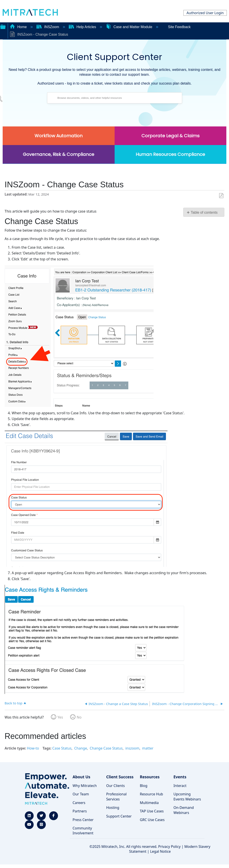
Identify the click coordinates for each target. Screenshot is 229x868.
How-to (33, 748)
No (79, 717)
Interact (180, 786)
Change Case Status (106, 748)
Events (180, 777)
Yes (60, 717)
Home (19, 27)
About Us (81, 777)
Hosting (113, 808)
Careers (79, 803)
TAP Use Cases (152, 811)
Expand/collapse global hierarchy (3, 26)
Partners (80, 811)
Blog (144, 786)
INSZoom (48, 27)
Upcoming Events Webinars (187, 796)
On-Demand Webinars (184, 810)
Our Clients (115, 786)
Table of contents (204, 212)
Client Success (120, 777)
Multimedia (149, 803)
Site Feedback (179, 27)
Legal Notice (161, 851)
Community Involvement (83, 831)
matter (148, 748)
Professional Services (116, 796)
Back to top (13, 703)
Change (81, 748)
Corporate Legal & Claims (170, 136)
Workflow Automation (59, 136)
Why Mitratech (85, 786)
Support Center (119, 816)
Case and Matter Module (129, 27)
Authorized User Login (205, 13)
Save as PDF (221, 196)
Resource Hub (151, 794)
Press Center (83, 820)
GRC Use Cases (152, 820)
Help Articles (83, 27)
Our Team (81, 794)
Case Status (62, 748)
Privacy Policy (169, 847)
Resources (150, 777)
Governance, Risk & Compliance (59, 154)
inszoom (132, 748)
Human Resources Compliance (170, 154)
